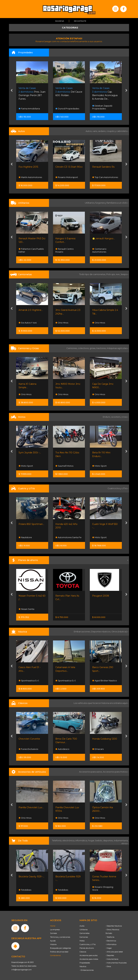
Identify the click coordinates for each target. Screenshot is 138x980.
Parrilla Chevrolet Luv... (31, 807)
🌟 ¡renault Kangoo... (103, 238)
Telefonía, (57, 840)
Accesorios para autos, (91, 772)
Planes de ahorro (87, 948)
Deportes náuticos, (101, 632)
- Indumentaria (112, 959)
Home (53, 926)
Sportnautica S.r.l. (29, 681)
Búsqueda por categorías (61, 948)
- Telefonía (110, 937)
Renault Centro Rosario (65, 250)
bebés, (99, 840)
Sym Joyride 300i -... (30, 453)
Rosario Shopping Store (103, 888)
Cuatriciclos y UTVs (88, 944)
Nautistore (25, 537)
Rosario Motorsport (67, 177)
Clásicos (83, 952)
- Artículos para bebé (114, 952)
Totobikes (25, 890)
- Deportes (110, 955)
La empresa (55, 930)
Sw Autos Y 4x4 (28, 323)
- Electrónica (111, 941)
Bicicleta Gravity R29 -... (31, 877)
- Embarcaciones (87, 970)
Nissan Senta (26, 609)
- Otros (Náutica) (112, 930)
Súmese (53, 933)
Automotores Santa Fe (68, 537)
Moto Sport (26, 466)
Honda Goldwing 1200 (105, 739)
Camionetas (85, 933)
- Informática (111, 944)
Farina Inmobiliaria (29, 109)
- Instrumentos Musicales (116, 963)
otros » (125, 843)
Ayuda (53, 941)
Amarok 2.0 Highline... (31, 310)
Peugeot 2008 (101, 596)
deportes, (108, 840)
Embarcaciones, (82, 632)
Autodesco (62, 749)
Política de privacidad (59, 952)
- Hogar (109, 948)
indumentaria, (121, 840)
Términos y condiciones (60, 937)
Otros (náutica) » (120, 632)
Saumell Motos (64, 466)
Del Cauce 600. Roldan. (69, 92)
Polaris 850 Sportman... (31, 524)
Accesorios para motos (115, 772)
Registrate (80, 21)
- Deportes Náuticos (114, 926)
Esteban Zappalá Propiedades (102, 107)
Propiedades (85, 963)
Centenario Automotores (99, 250)
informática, (82, 840)
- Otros (108, 966)
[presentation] (12, 91)
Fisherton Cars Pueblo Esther (31, 250)
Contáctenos (55, 955)
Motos (82, 941)
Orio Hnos (62, 323)
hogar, (92, 840)
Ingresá (60, 21)
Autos (82, 926)
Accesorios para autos (89, 955)
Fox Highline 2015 (28, 167)
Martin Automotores (30, 177)
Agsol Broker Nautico (105, 681)
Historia (53, 944)
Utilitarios (84, 930)
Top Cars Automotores (105, 177)
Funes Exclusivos (28, 749)
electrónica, (69, 840)
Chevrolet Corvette (29, 739)
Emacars (98, 749)
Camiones (84, 937)
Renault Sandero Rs (103, 167)
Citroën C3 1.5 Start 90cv (69, 167)
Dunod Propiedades (67, 109)
